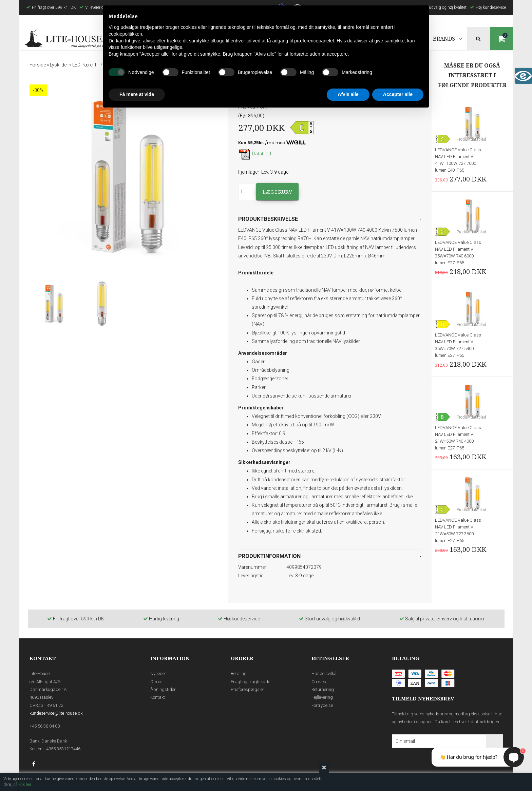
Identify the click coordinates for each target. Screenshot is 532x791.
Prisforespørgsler (248, 689)
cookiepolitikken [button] (125, 34)
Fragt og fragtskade (250, 682)
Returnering (323, 689)
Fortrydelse (322, 705)
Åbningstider (163, 689)
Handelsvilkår (325, 673)
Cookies (319, 682)
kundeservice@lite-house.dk (56, 713)
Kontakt (158, 697)
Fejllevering (322, 697)
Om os (156, 682)
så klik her (22, 785)
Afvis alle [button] (348, 94)
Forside (38, 65)
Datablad (255, 154)
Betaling (239, 673)
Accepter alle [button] (398, 94)
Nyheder (158, 673)
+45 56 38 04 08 (45, 726)
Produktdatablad (471, 139)
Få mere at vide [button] (137, 94)
